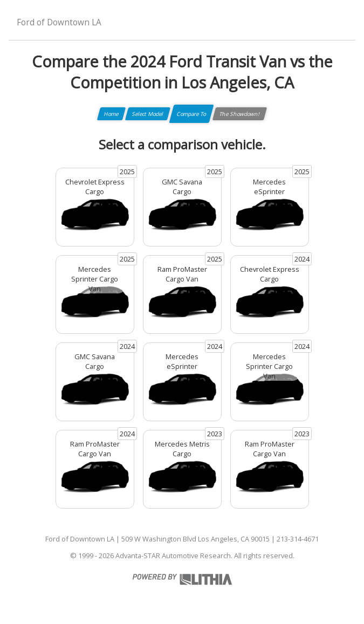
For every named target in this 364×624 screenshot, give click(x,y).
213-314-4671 (298, 539)
